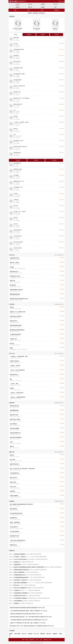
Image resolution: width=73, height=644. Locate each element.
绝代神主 (12, 307)
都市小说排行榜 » (59, 452)
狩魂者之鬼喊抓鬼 (14, 496)
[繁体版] (46, 640)
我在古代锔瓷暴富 (19, 572)
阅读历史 (57, 10)
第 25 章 (30, 577)
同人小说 (55, 4)
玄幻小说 (30, 4)
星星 (20, 603)
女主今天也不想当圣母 (20, 559)
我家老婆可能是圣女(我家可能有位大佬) (19, 299)
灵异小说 (12, 588)
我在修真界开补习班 (14, 536)
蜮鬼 (20, 562)
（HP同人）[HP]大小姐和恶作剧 (17, 370)
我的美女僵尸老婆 (14, 415)
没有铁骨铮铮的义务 (32, 598)
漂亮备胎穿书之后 (14, 375)
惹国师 (16, 603)
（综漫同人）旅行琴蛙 (15, 366)
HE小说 (12, 567)
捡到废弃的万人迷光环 (15, 276)
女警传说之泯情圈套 (14, 428)
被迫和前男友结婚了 (14, 464)
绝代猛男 (12, 267)
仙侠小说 (12, 577)
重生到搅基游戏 (13, 509)
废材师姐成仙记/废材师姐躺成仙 (17, 330)
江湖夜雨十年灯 (13, 339)
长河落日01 (24, 564)
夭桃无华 (17, 590)
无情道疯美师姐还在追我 (21, 577)
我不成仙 (12, 343)
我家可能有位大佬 (14, 272)
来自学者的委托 (31, 559)
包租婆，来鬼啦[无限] (15, 522)
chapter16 (32, 570)
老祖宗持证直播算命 (20, 554)
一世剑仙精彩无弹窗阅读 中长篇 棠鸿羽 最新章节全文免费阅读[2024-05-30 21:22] (29, 620)
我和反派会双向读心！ (15, 406)
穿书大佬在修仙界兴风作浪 (16, 513)
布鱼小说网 (17, 634)
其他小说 (12, 593)
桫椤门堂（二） (24, 590)
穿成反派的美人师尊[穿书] (16, 316)
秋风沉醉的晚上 (19, 601)
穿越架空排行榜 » (59, 501)
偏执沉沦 (12, 446)
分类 (15, 10)
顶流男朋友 (12, 491)
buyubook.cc (18, 1)
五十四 (27, 554)
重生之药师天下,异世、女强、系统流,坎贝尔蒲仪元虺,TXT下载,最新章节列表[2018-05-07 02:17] (32, 626)
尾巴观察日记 (13, 285)
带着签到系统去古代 (20, 575)
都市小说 (30, 7)
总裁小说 (12, 559)
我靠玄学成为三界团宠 (15, 419)
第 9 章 (27, 575)
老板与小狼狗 (13, 482)
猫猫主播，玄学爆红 (14, 263)
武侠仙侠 (43, 4)
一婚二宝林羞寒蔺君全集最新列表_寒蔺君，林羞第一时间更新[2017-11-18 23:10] (28, 611)
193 (25, 572)
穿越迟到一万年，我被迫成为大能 (18, 312)
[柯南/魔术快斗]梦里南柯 (21, 593)
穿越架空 (43, 7)
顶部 (50, 640)
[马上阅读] (62, 258)
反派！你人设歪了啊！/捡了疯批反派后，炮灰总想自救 (22, 469)
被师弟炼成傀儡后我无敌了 (16, 325)
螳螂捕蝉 (29, 588)
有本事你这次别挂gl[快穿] (16, 437)
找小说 (63, 1)
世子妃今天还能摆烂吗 (20, 588)
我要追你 (26, 601)
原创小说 (12, 554)
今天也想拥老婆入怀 (14, 473)
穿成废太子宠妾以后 (14, 361)
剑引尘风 (16, 585)
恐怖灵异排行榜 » (59, 403)
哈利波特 (12, 388)
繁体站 (11, 634)
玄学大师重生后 (13, 424)
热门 (29, 10)
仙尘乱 (11, 442)
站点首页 (18, 4)
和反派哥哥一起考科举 (20, 580)
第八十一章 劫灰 (30, 557)
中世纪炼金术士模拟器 (20, 598)
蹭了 (28, 580)
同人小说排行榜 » (59, 354)
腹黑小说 (12, 572)
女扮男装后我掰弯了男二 (16, 433)
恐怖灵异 (18, 7)
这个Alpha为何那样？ (15, 531)
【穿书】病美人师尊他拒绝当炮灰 (18, 540)
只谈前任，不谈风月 (20, 557)
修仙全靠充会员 (13, 321)
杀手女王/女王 (13, 487)
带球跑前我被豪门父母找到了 (17, 290)
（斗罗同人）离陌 (14, 384)
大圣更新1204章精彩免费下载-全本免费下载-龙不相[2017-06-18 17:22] (26, 614)
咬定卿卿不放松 (13, 518)
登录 (60, 1)
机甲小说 (12, 583)
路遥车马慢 (12, 281)
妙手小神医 (12, 460)
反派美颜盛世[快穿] (14, 410)
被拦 (27, 596)
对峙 (29, 593)
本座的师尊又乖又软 (14, 258)
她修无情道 (17, 564)
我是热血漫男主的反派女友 (22, 570)
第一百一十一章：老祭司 (33, 583)
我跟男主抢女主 (13, 545)
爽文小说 (12, 580)
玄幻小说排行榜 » (59, 255)
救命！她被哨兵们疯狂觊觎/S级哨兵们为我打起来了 (22, 504)
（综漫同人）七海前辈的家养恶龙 (18, 397)
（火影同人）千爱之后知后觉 (17, 393)
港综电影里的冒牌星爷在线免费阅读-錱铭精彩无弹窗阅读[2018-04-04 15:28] (27, 608)
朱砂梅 (16, 562)
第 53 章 (21, 585)
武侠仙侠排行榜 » (59, 304)
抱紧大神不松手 (13, 478)
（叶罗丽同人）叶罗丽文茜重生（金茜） (19, 357)
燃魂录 (11, 348)
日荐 (55, 7)
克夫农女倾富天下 (14, 527)
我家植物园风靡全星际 (15, 294)
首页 (23, 640)
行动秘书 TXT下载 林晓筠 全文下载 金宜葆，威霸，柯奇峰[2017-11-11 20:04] (28, 623)
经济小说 (12, 590)
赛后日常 (47, 567)
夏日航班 (12, 455)
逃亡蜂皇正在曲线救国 (20, 583)
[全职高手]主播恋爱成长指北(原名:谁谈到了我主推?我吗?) (29, 567)
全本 (42, 10)
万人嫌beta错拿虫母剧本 (15, 334)
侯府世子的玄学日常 (20, 596)
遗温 (11, 379)
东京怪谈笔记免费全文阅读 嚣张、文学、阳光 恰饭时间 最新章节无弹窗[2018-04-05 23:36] (31, 617)
